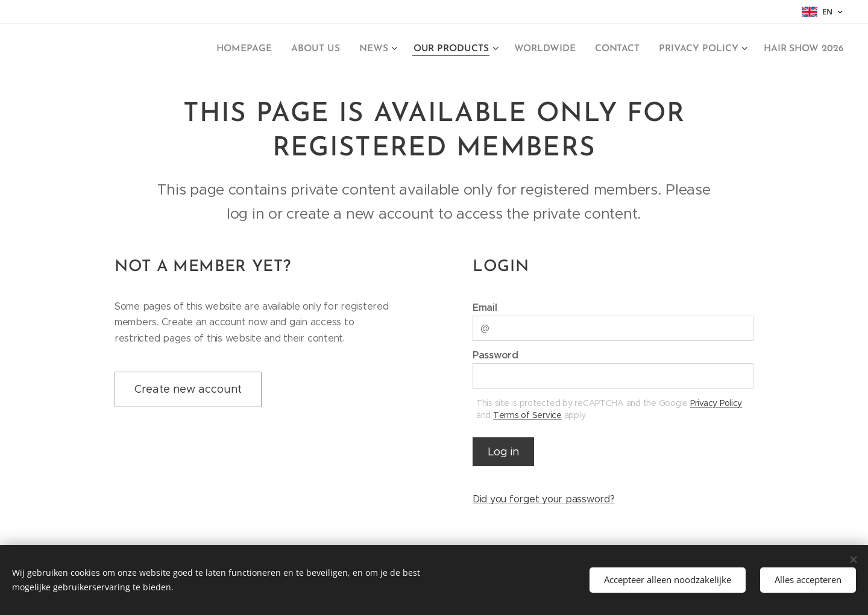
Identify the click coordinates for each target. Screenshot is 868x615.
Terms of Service (527, 415)
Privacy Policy (716, 403)
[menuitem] (264, 49)
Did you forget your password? (544, 500)
